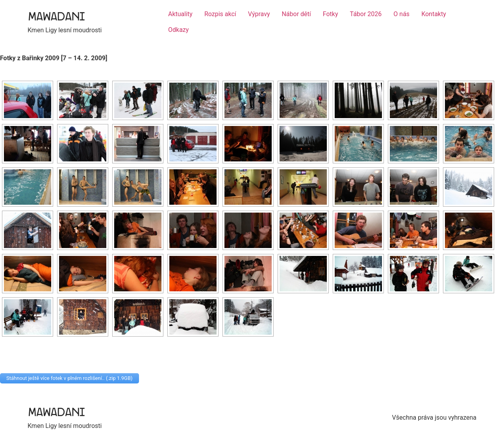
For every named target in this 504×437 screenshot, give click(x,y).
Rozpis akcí (220, 14)
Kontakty (434, 14)
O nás (401, 14)
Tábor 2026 (366, 14)
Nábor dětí (296, 14)
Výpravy (259, 14)
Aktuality (180, 14)
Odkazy (178, 30)
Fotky (331, 14)
